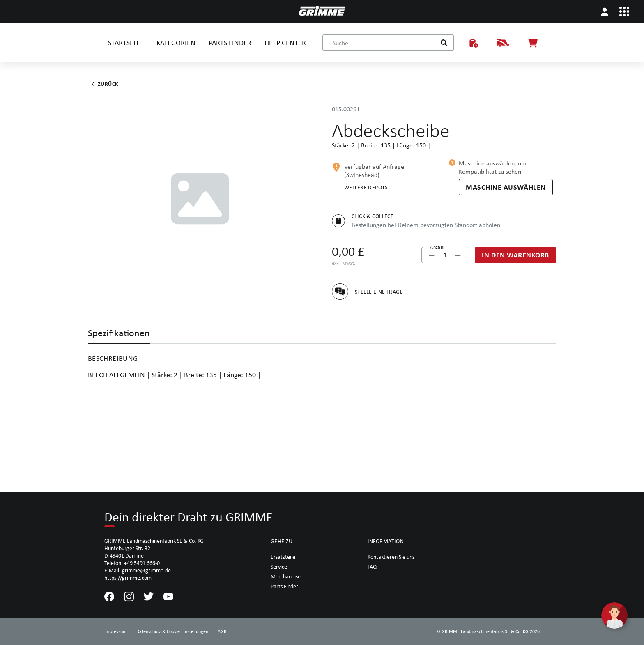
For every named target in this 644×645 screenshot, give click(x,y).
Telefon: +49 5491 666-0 (132, 563)
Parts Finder (284, 586)
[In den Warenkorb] (515, 255)
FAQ (372, 567)
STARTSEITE (125, 42)
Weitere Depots (366, 187)
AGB (222, 631)
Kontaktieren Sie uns (391, 557)
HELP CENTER (285, 42)
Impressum (116, 631)
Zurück (103, 84)
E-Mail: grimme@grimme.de (138, 570)
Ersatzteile (283, 557)
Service (279, 567)
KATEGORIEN (176, 42)
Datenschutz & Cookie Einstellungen (172, 631)
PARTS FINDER (230, 42)
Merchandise (286, 576)
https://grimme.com (128, 578)
